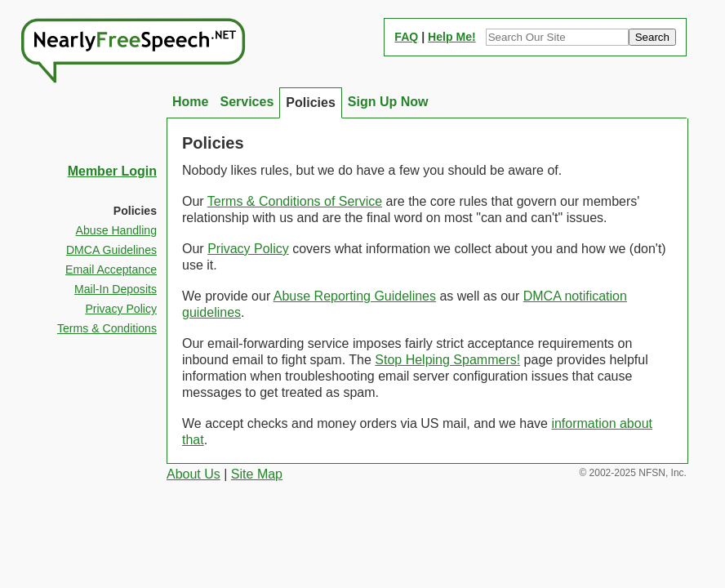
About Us (193, 474)
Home (190, 102)
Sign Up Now (388, 102)
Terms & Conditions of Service (295, 201)
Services (247, 102)
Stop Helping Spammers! (447, 360)
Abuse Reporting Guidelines (355, 296)
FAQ (406, 37)
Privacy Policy (248, 249)
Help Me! (452, 37)
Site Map (257, 474)
